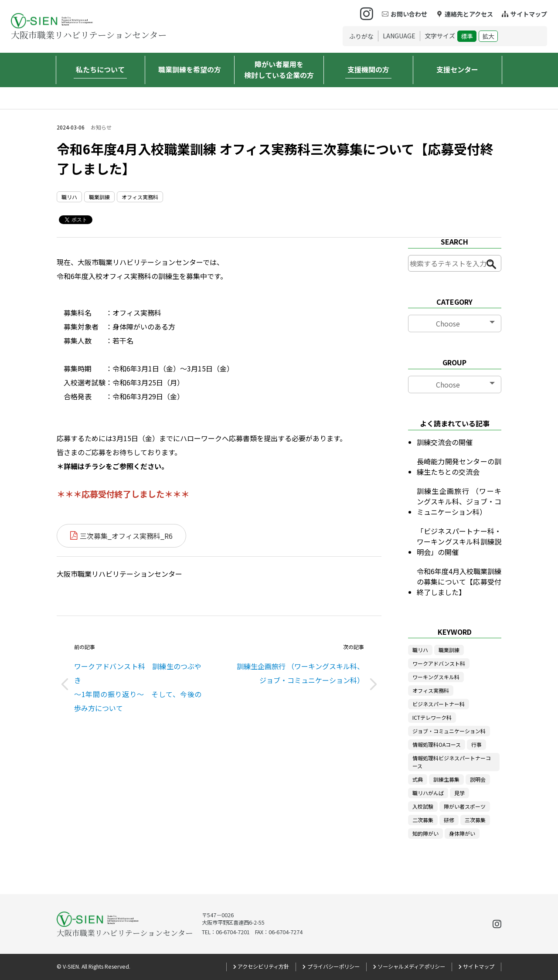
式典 (418, 779)
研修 (449, 820)
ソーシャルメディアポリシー (411, 966)
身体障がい (462, 833)
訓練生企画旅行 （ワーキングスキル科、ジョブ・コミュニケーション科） (459, 501)
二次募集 (423, 820)
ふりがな (361, 36)
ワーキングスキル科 (436, 677)
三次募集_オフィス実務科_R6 (126, 536)
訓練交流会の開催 (445, 442)
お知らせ (101, 127)
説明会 (478, 779)
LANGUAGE (399, 36)
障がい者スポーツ (465, 806)
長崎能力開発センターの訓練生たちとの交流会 (459, 466)
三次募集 (475, 820)
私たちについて (100, 69)
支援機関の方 (368, 69)
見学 (459, 793)
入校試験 (423, 806)
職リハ (69, 197)
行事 (476, 744)
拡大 (488, 36)
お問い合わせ (409, 14)
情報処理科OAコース (437, 744)
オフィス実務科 (140, 197)
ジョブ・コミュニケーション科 (449, 731)
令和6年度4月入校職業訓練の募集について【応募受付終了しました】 (459, 582)
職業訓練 (99, 197)
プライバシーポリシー (333, 966)
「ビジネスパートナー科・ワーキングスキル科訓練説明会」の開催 (459, 541)
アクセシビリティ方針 (263, 966)
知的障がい (425, 833)
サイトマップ (529, 14)
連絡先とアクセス (469, 14)
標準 (467, 36)
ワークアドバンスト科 (439, 663)
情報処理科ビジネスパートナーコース (452, 762)
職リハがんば (428, 793)
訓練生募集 (446, 779)
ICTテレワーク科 (432, 717)
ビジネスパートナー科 (439, 704)
